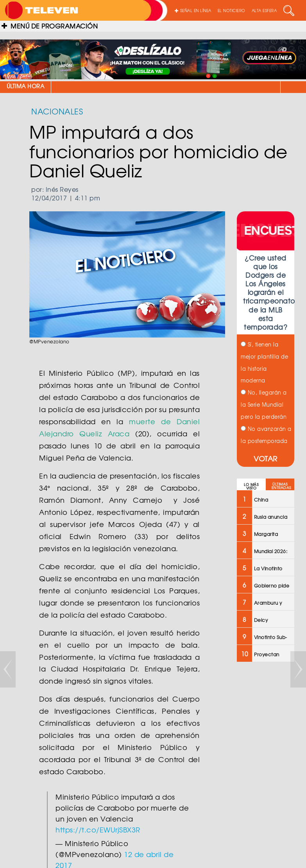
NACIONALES (57, 111)
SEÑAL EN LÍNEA (193, 10)
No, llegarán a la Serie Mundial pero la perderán (264, 405)
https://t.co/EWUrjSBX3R (98, 830)
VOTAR (266, 458)
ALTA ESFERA (264, 10)
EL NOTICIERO (232, 10)
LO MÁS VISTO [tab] (251, 486)
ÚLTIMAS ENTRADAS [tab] (281, 486)
